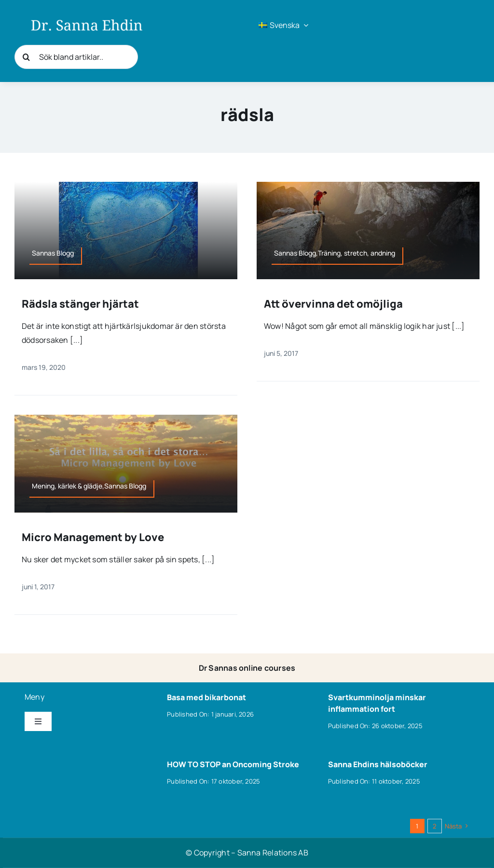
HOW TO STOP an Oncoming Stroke (233, 764)
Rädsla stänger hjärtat (80, 304)
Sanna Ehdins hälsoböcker (378, 764)
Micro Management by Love (93, 537)
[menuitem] (283, 25)
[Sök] (27, 57)
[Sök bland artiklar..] (76, 57)
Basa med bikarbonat (206, 697)
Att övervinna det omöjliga (333, 304)
